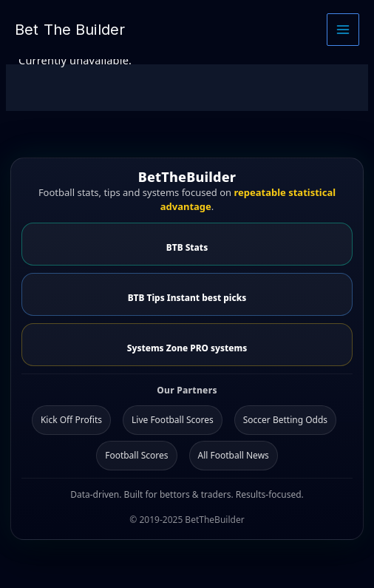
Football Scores (136, 455)
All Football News (234, 455)
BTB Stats (187, 247)
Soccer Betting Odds (285, 420)
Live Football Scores (173, 420)
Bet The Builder (70, 30)
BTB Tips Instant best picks (187, 297)
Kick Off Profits (71, 420)
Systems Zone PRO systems (187, 348)
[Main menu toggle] (343, 30)
